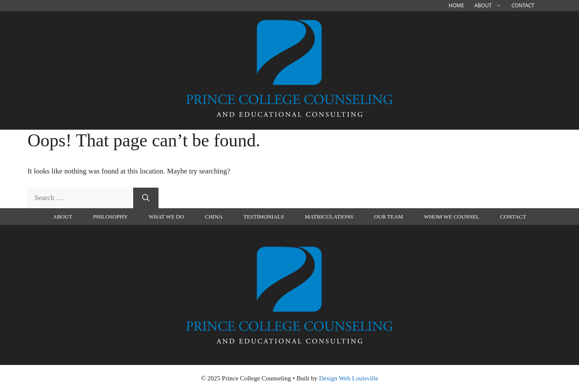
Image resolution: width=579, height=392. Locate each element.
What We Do (166, 217)
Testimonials (264, 217)
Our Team (389, 217)
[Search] (146, 198)
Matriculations (329, 217)
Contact (523, 5)
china (214, 217)
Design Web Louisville (349, 378)
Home (457, 5)
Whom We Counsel (452, 217)
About (490, 6)
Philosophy (111, 217)
